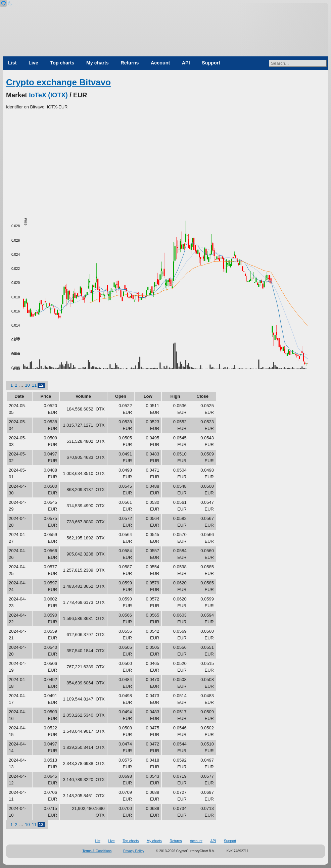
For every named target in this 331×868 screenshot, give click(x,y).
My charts (98, 63)
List (12, 63)
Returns (130, 63)
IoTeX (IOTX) (48, 95)
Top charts (62, 63)
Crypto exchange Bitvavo (58, 82)
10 (27, 385)
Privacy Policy (134, 851)
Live (33, 63)
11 (34, 385)
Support (211, 63)
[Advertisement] (165, 161)
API (186, 63)
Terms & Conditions (97, 851)
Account (160, 63)
